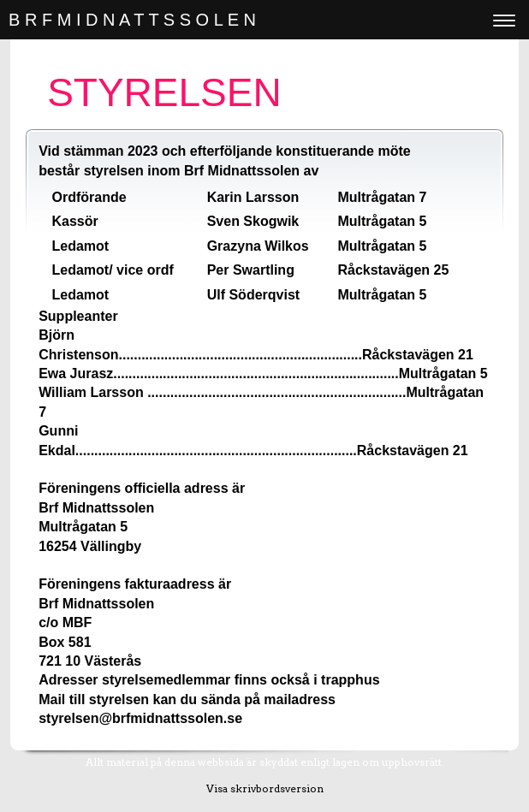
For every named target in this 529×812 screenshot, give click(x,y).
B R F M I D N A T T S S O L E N (132, 20)
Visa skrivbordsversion (265, 788)
